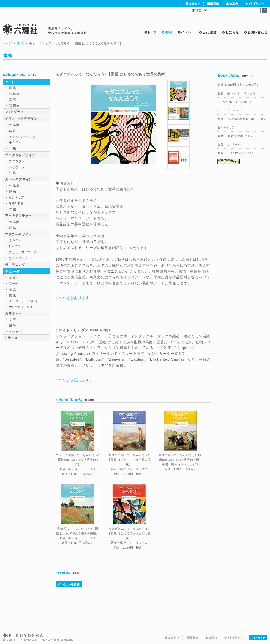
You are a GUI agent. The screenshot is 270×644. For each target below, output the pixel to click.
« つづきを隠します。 (74, 380)
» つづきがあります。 (74, 298)
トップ (7, 43)
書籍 (20, 43)
